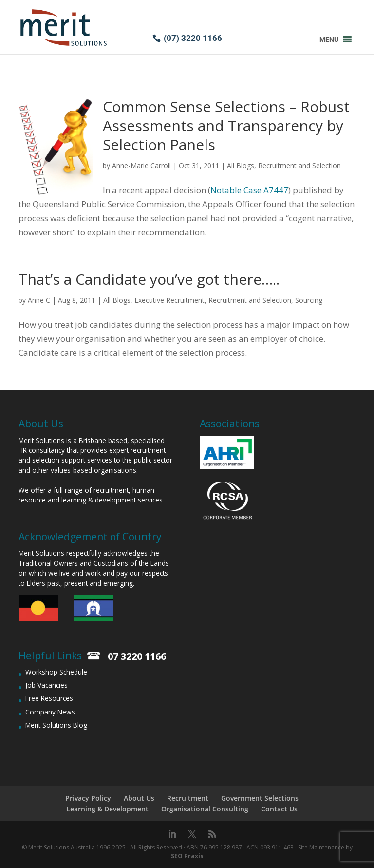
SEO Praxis (187, 856)
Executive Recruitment (169, 300)
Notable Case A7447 (249, 190)
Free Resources (49, 698)
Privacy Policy (88, 798)
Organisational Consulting (205, 809)
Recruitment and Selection (299, 165)
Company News (50, 712)
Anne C (39, 300)
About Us (139, 798)
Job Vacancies (47, 685)
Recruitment (188, 798)
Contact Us (279, 809)
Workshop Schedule (56, 672)
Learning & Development (107, 809)
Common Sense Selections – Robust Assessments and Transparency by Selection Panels (226, 125)
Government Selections (260, 798)
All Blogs (241, 165)
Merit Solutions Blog (56, 725)
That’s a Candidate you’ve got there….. (149, 279)
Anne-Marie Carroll (141, 165)
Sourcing (309, 300)
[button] (329, 39)
